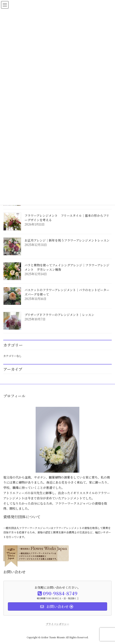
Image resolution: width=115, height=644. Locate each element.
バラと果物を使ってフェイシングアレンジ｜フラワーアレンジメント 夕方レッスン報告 (67, 267)
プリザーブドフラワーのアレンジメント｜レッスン (59, 315)
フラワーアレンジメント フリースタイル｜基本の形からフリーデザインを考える (67, 218)
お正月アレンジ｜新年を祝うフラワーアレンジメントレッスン (67, 240)
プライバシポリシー (57, 624)
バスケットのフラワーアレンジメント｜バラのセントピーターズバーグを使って (67, 292)
